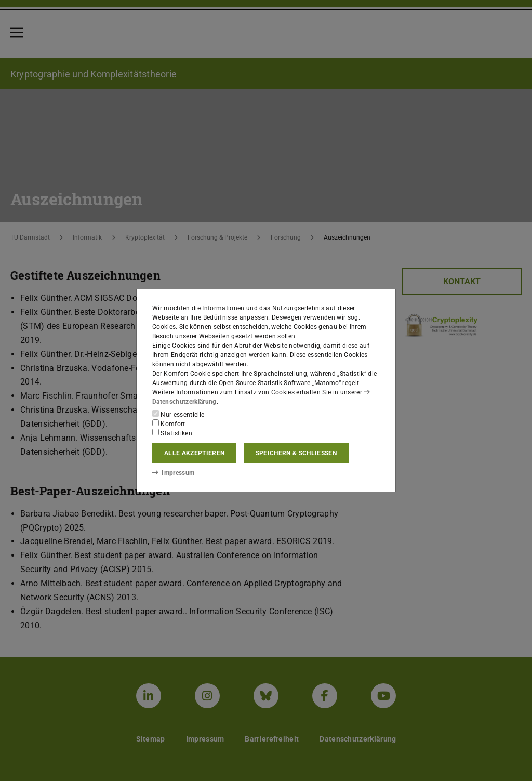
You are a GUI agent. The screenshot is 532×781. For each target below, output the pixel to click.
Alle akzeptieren (194, 453)
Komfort (169, 423)
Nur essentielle (178, 414)
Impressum (173, 473)
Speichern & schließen (296, 453)
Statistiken (172, 433)
